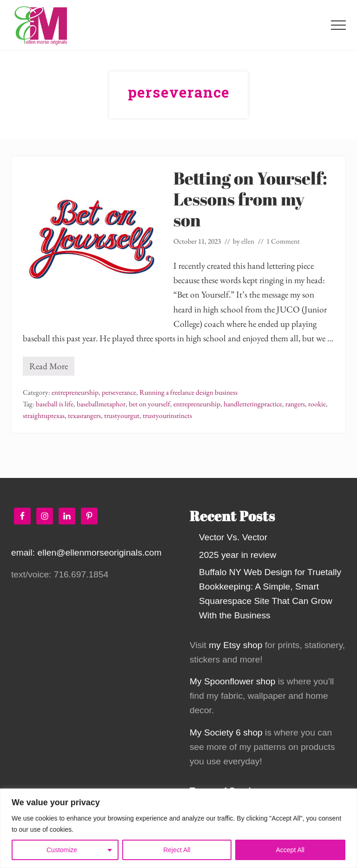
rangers (295, 404)
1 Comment (283, 241)
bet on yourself (149, 404)
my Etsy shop (235, 645)
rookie (317, 404)
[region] (178, 828)
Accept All (290, 850)
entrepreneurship (75, 392)
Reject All (177, 850)
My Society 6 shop (226, 732)
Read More (49, 368)
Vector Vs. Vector (233, 537)
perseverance (119, 392)
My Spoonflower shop (233, 681)
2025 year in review (238, 555)
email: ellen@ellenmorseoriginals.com (86, 553)
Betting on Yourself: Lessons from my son (250, 199)
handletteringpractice (253, 404)
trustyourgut (122, 416)
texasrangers (84, 416)
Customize (62, 850)
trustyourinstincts (167, 416)
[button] (338, 25)
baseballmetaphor (101, 404)
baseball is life (55, 404)
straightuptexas (44, 416)
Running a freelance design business (188, 392)
